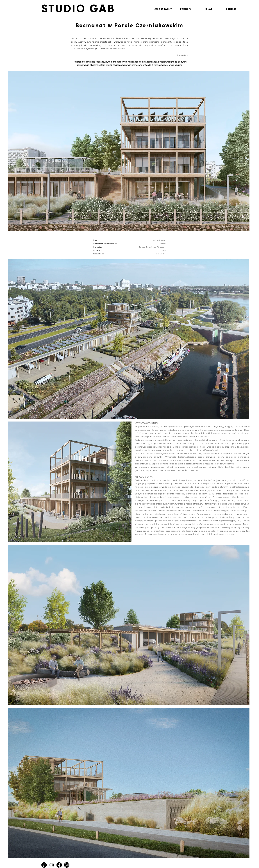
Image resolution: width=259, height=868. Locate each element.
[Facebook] (59, 865)
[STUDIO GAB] (103, 9)
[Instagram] (52, 865)
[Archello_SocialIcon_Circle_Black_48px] (67, 865)
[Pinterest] (44, 865)
